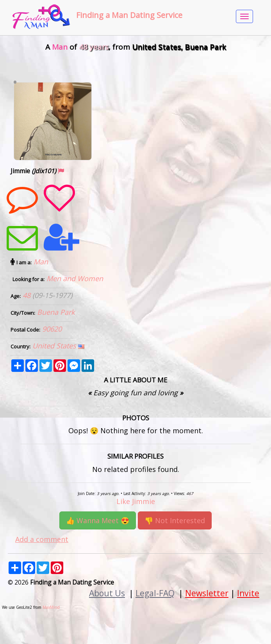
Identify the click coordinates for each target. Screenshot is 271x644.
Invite (248, 593)
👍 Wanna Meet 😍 (98, 520)
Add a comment (42, 539)
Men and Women (75, 278)
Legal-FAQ (155, 593)
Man (41, 262)
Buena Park (56, 312)
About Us (107, 593)
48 (28, 295)
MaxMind (51, 607)
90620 (52, 329)
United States (55, 346)
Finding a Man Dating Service (129, 15)
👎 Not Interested (175, 520)
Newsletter (207, 593)
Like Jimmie (136, 501)
